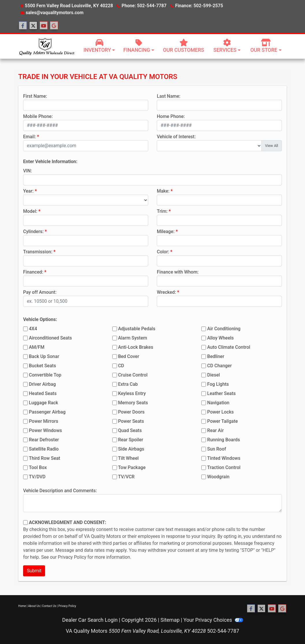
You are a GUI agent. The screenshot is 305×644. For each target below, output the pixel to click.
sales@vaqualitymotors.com (55, 13)
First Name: (35, 96)
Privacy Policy (72, 557)
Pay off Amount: (40, 292)
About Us (34, 606)
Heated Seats (43, 393)
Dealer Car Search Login (90, 620)
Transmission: (38, 252)
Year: (28, 191)
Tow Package (132, 467)
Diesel (213, 375)
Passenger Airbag (47, 412)
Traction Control (224, 467)
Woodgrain (218, 477)
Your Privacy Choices (213, 620)
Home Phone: (171, 116)
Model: (30, 211)
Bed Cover (129, 356)
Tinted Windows (224, 458)
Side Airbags (131, 449)
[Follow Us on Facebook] (23, 26)
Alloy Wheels (220, 338)
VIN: (27, 171)
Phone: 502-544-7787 (144, 6)
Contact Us (49, 606)
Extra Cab (128, 384)
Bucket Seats (42, 366)
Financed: (33, 272)
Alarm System (133, 338)
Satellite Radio (44, 449)
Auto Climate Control (229, 347)
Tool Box (38, 467)
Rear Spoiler (131, 440)
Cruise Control (133, 375)
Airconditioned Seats (50, 338)
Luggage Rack (43, 403)
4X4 (33, 329)
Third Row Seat (44, 458)
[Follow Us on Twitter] (33, 26)
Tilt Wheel (128, 458)
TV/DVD (37, 477)
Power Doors (131, 412)
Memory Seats (133, 403)
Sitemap (170, 620)
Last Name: (169, 96)
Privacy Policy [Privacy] (67, 606)
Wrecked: (166, 292)
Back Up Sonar (44, 356)
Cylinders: (33, 231)
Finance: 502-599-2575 (199, 6)
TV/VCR (126, 477)
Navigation (218, 403)
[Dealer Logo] (46, 46)
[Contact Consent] (25, 523)
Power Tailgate (222, 421)
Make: (163, 191)
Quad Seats (130, 430)
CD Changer (219, 366)
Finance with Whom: (178, 272)
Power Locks (220, 412)
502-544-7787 (223, 631)
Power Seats (131, 421)
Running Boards (223, 440)
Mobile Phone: (38, 116)
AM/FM (37, 347)
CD (121, 366)
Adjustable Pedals (137, 329)
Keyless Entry (132, 393)
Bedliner (216, 356)
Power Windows (45, 430)
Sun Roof (216, 449)
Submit (34, 571)
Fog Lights (218, 384)
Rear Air (215, 430)
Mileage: (166, 231)
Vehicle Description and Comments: (60, 491)
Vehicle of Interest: (176, 137)
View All (272, 146)
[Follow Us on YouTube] (44, 26)
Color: (163, 252)
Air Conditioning (224, 329)
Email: (29, 137)
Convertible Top (45, 375)
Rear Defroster (44, 440)
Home (22, 606)
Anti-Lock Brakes (136, 347)
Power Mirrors (43, 421)
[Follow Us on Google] (54, 26)
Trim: (162, 211)
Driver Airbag (42, 384)
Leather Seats (221, 393)
